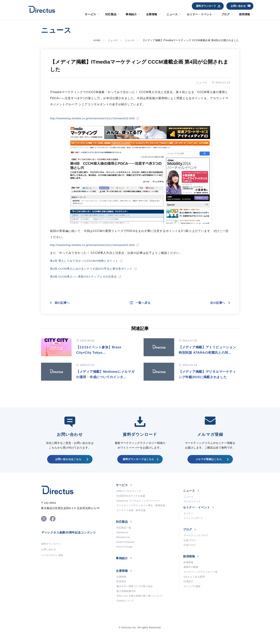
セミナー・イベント (199, 14)
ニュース (172, 14)
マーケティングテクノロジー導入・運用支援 (143, 514)
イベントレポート (194, 526)
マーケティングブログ (197, 544)
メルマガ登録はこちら (208, 464)
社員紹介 (189, 595)
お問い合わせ (238, 6)
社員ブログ (190, 555)
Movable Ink (124, 548)
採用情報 (245, 14)
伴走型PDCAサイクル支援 (132, 503)
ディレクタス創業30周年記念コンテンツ (72, 540)
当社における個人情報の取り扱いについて (141, 611)
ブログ (226, 14)
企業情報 (152, 14)
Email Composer (126, 553)
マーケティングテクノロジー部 (202, 584)
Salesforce (123, 543)
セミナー (189, 521)
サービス (90, 14)
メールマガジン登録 (53, 565)
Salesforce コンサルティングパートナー (140, 508)
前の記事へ (64, 303)
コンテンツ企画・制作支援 (132, 519)
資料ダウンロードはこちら (138, 464)
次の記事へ (216, 303)
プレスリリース (193, 509)
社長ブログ (190, 550)
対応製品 (111, 14)
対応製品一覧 (124, 537)
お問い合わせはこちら (68, 464)
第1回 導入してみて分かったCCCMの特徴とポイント (87, 261)
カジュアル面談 (193, 600)
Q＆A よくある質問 (195, 589)
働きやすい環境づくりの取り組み (136, 600)
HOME (94, 40)
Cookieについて (126, 616)
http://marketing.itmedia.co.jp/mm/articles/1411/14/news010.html (97, 118)
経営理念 (122, 595)
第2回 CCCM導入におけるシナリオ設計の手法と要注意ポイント (94, 269)
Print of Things (125, 559)
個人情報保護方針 (127, 605)
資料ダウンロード (206, 6)
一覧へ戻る (143, 303)
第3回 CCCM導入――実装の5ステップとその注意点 (86, 277)
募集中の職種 (191, 578)
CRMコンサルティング (130, 498)
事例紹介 (131, 14)
